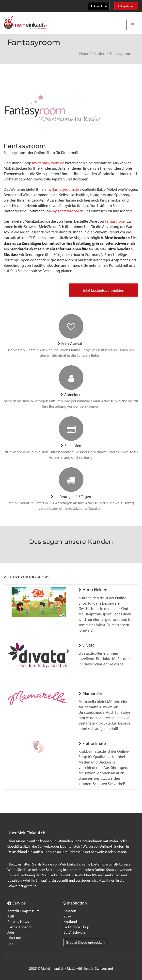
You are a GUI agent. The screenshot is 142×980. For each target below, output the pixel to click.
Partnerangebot (20, 927)
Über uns (14, 938)
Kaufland (70, 922)
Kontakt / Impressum (24, 911)
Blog (11, 943)
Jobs (11, 932)
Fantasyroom (116, 221)
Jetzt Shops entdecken (85, 942)
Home (84, 54)
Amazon (70, 911)
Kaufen (99, 54)
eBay (67, 916)
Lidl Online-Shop (76, 927)
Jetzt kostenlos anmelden (103, 290)
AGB (11, 916)
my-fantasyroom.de (48, 163)
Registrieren (126, 6)
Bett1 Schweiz (74, 932)
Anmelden (99, 6)
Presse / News (18, 922)
